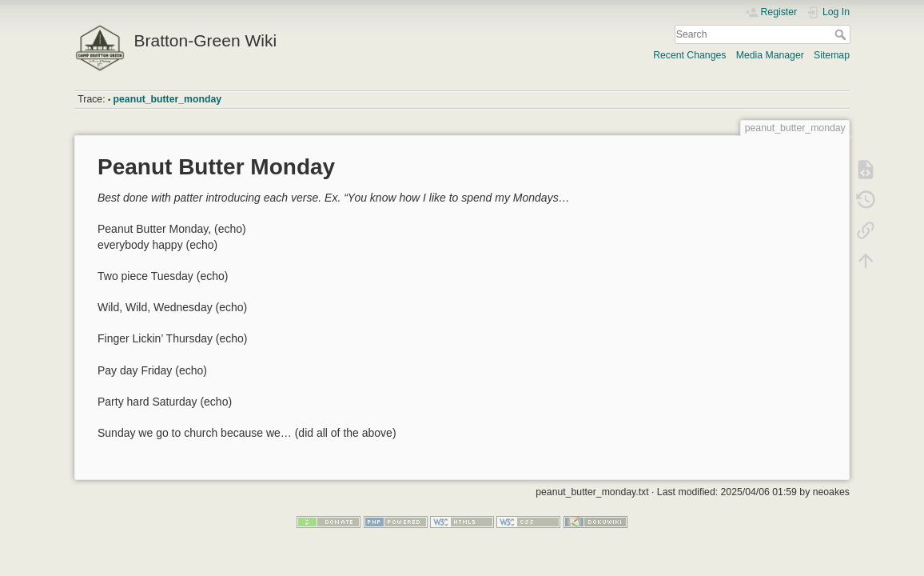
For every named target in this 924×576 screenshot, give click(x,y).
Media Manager (770, 55)
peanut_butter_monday (167, 99)
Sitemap (832, 55)
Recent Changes (689, 55)
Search (842, 34)
